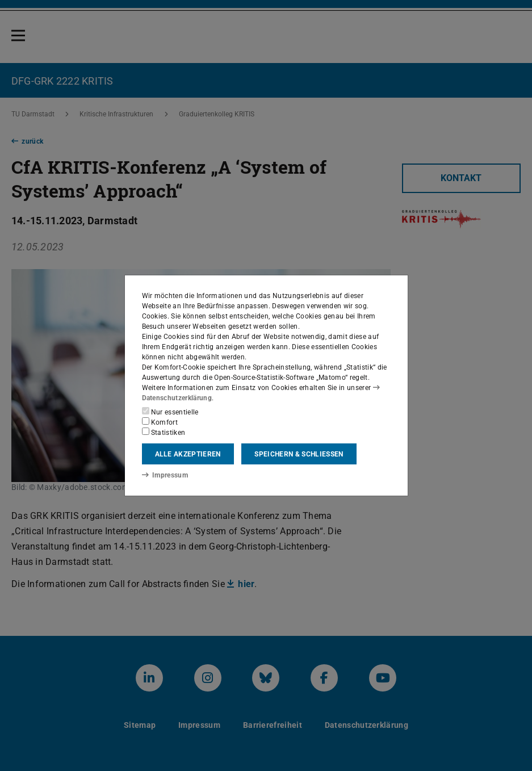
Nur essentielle (170, 412)
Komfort (160, 422)
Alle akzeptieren (188, 454)
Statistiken (164, 432)
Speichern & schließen (299, 454)
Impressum (165, 475)
